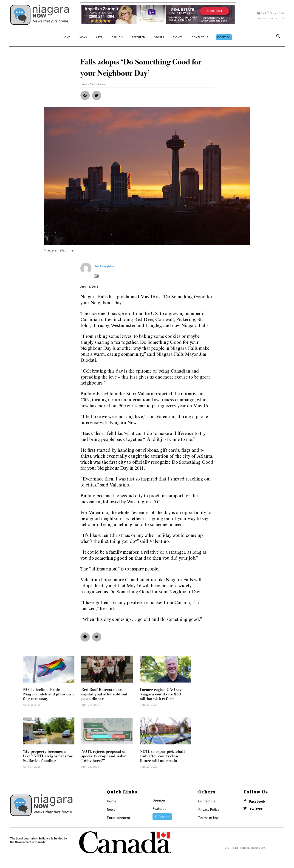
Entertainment (119, 818)
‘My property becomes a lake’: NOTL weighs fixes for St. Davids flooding (48, 756)
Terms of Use (208, 818)
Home (112, 801)
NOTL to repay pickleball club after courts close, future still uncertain (162, 756)
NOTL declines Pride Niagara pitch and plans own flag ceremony (48, 694)
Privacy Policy (209, 809)
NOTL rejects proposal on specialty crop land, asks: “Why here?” (104, 756)
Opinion (159, 800)
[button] (278, 37)
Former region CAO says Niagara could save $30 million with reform (161, 694)
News (111, 809)
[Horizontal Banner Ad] (158, 15)
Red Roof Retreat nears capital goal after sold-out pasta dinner (104, 694)
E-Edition (162, 817)
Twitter (256, 809)
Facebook (257, 801)
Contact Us (207, 801)
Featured (159, 808)
